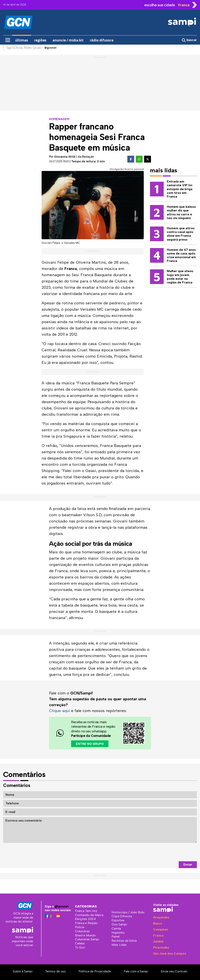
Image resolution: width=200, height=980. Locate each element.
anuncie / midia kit (68, 40)
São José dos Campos (170, 953)
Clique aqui (59, 711)
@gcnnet (62, 906)
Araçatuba (161, 917)
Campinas (161, 929)
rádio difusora (102, 40)
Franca (158, 935)
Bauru (158, 923)
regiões (40, 40)
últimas (22, 40)
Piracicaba (161, 947)
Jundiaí (158, 941)
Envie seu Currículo (174, 971)
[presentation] (167, 852)
